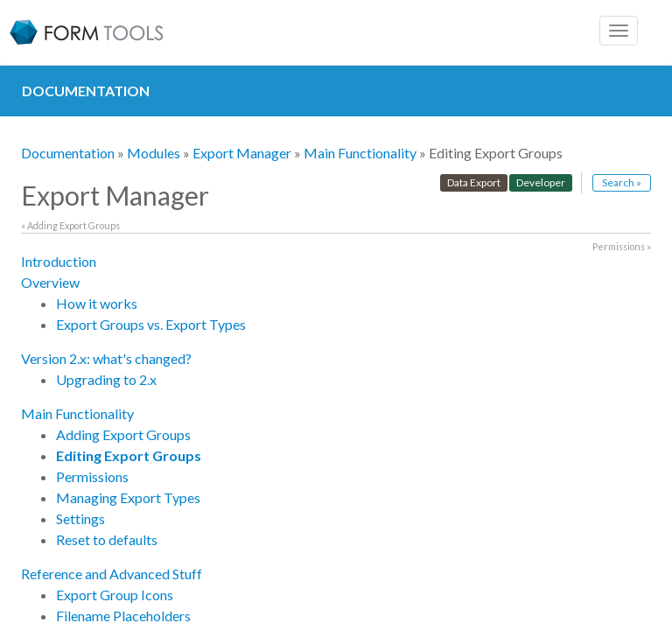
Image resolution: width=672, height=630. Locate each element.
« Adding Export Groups (70, 225)
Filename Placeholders (123, 616)
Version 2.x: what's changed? (106, 358)
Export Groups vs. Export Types (151, 324)
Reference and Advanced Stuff (112, 574)
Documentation (68, 153)
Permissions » (622, 246)
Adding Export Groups (123, 434)
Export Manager (242, 153)
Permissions (92, 476)
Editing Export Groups (129, 455)
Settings (80, 518)
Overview (50, 282)
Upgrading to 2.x (106, 379)
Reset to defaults (107, 539)
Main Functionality (360, 153)
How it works (97, 303)
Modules (154, 153)
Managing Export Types (128, 497)
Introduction (59, 261)
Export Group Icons (115, 595)
